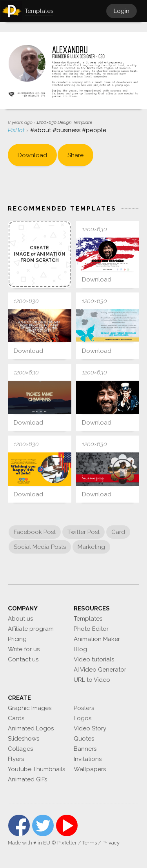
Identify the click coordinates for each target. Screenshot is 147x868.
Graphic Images (30, 708)
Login (122, 11)
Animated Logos (31, 728)
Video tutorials (94, 659)
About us (20, 619)
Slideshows (24, 739)
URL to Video (92, 680)
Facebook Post (35, 532)
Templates (88, 619)
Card (118, 532)
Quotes (84, 739)
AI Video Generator (100, 670)
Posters (84, 708)
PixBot (17, 130)
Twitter (43, 825)
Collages (20, 749)
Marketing (91, 547)
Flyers (16, 759)
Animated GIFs (27, 779)
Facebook (19, 825)
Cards (16, 718)
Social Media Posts (40, 547)
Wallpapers (90, 769)
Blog (80, 649)
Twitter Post (83, 532)
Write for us (24, 649)
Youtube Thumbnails (36, 769)
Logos (83, 718)
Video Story (90, 728)
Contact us (23, 659)
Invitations (88, 759)
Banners (85, 749)
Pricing (17, 639)
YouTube (67, 825)
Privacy (111, 843)
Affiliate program (31, 629)
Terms (90, 843)
